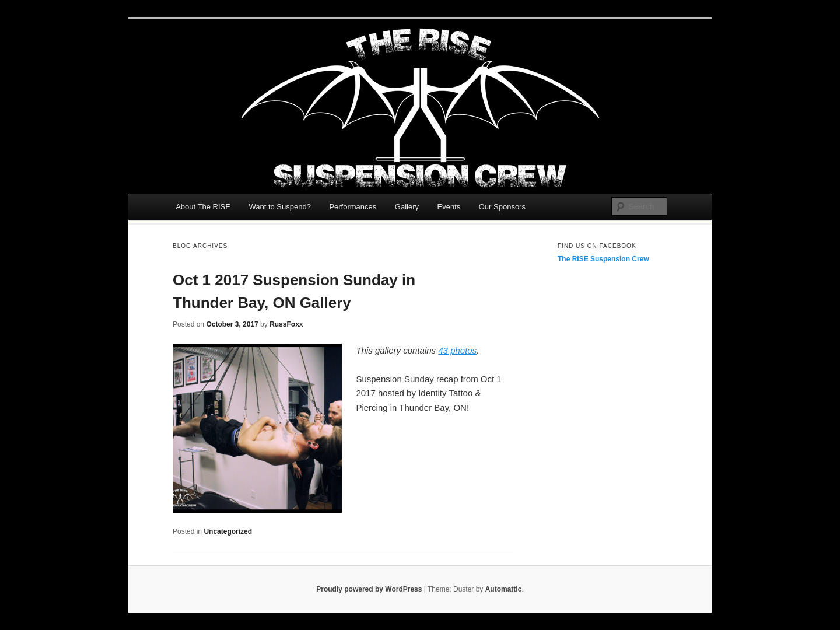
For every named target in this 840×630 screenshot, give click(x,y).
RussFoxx (286, 324)
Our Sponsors (502, 207)
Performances (353, 207)
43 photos (457, 350)
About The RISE (203, 207)
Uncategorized (228, 531)
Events (449, 207)
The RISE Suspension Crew (603, 259)
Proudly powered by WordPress (369, 589)
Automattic (504, 589)
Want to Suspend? (279, 207)
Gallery (407, 207)
